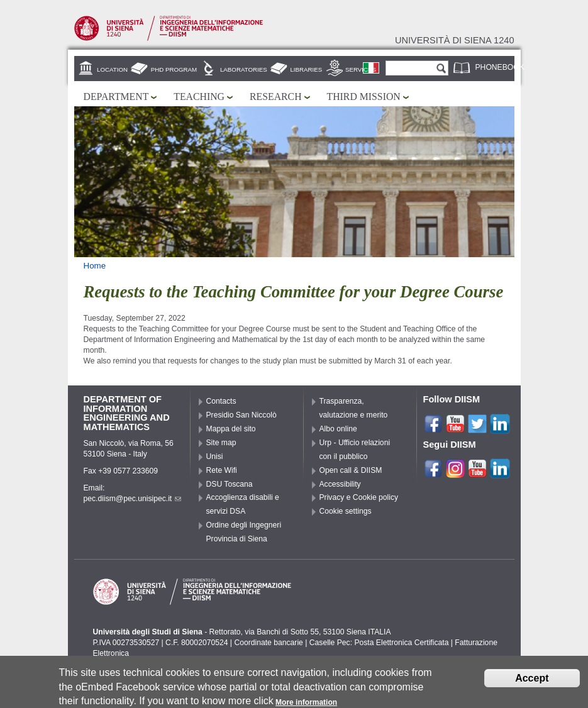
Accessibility (340, 484)
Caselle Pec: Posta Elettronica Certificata (379, 643)
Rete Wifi (222, 470)
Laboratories (244, 69)
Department (116, 97)
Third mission (364, 97)
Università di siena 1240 (455, 40)
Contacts (221, 401)
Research (276, 97)
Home (95, 266)
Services (361, 69)
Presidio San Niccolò (241, 415)
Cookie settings (346, 511)
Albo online (338, 429)
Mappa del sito (231, 429)
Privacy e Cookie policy (359, 497)
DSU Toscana (230, 484)
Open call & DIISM (351, 470)
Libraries (306, 69)
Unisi (215, 456)
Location (112, 69)
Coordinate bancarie (268, 643)
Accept (532, 681)
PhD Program (174, 69)
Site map (221, 443)
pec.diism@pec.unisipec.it (133, 499)
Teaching (199, 97)
